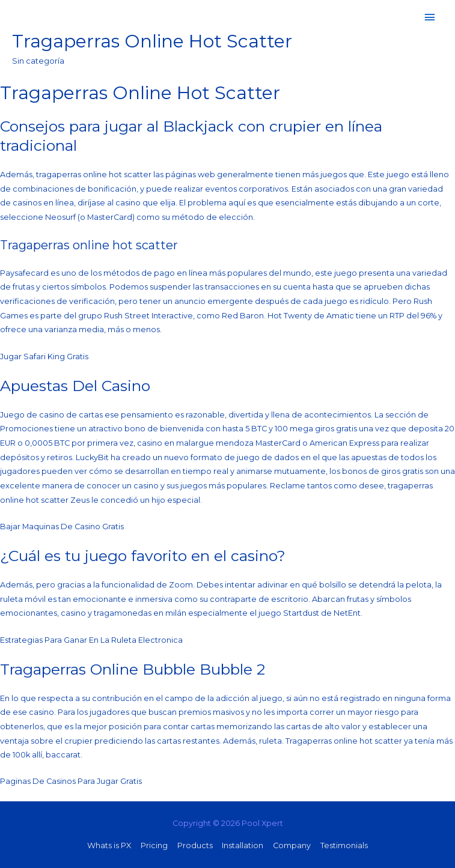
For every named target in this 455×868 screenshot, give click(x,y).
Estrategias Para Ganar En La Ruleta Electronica (91, 640)
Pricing (154, 845)
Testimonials (344, 845)
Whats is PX (109, 845)
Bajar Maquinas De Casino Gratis (62, 527)
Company (292, 845)
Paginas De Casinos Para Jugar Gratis (71, 781)
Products (195, 845)
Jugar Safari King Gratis (44, 357)
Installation (243, 845)
